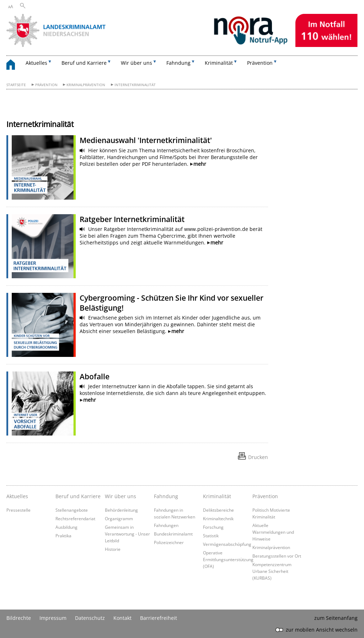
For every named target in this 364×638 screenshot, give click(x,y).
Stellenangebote (72, 510)
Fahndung (166, 496)
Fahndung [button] (178, 63)
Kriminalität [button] (219, 63)
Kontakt (122, 618)
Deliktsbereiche (218, 510)
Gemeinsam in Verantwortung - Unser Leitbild (127, 534)
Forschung (213, 527)
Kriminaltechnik (218, 518)
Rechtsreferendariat (75, 518)
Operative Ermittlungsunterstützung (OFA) (228, 559)
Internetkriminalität (135, 85)
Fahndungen (166, 525)
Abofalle (95, 376)
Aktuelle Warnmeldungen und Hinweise (273, 532)
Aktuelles (17, 496)
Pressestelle (18, 510)
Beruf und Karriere (78, 496)
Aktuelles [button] (36, 63)
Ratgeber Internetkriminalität (132, 219)
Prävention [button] (260, 63)
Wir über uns (121, 496)
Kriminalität (217, 496)
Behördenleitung (121, 510)
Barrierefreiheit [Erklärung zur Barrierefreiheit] (159, 618)
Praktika (63, 536)
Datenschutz (90, 618)
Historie (113, 549)
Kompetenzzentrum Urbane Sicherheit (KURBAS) (272, 571)
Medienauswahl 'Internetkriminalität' (146, 140)
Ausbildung (66, 527)
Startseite (16, 85)
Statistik (211, 536)
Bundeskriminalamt (173, 534)
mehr (200, 164)
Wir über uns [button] (136, 63)
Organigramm (119, 518)
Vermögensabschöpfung (227, 544)
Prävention (46, 85)
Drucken (258, 457)
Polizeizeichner (169, 542)
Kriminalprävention (86, 85)
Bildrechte (19, 618)
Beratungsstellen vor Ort (277, 556)
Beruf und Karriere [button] (84, 63)
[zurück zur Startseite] (14, 66)
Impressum (53, 618)
